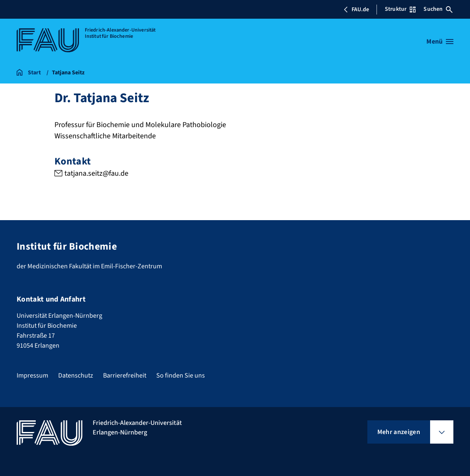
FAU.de (356, 10)
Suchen (438, 9)
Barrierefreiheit (125, 375)
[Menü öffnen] (440, 42)
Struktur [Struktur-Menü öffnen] (400, 9)
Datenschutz (76, 375)
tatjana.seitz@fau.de (96, 173)
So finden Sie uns (181, 375)
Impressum (32, 375)
